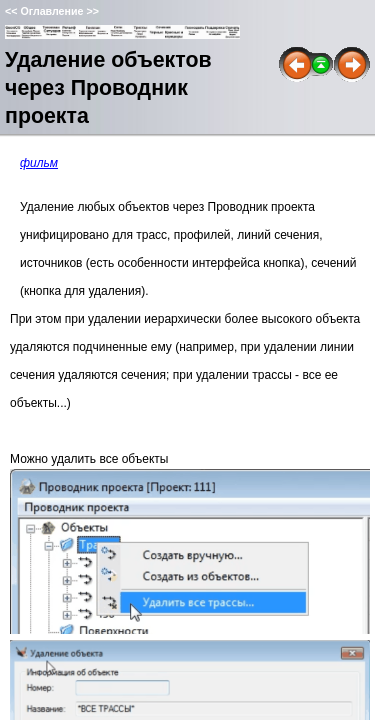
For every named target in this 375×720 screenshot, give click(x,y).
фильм (39, 163)
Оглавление (51, 11)
